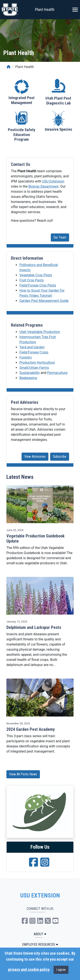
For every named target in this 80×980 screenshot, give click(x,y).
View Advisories (35, 457)
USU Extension (53, 181)
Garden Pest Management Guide (44, 301)
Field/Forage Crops (34, 352)
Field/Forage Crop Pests (38, 285)
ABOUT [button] (40, 934)
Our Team (60, 237)
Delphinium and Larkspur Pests (34, 627)
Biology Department (43, 186)
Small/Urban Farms (34, 368)
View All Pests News (23, 774)
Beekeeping (28, 378)
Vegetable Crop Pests (36, 275)
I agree (61, 970)
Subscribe (60, 457)
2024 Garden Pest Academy (31, 729)
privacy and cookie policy (29, 970)
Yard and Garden (32, 347)
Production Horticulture (37, 363)
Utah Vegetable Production (40, 332)
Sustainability (30, 373)
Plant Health (45, 9)
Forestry (26, 357)
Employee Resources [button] (40, 945)
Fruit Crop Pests (32, 280)
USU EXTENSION (40, 896)
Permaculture (57, 373)
